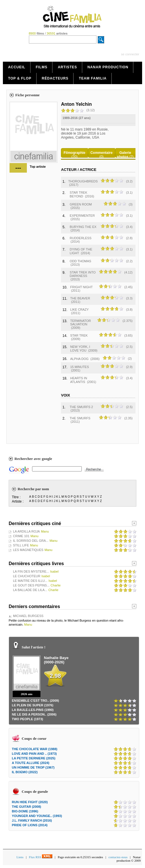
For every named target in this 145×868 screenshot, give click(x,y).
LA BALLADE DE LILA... (30, 590)
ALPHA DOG (79, 359)
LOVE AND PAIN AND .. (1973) (34, 754)
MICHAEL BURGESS (28, 616)
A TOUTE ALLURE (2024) (31, 763)
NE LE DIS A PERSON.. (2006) (34, 714)
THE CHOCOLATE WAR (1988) (35, 749)
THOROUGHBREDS (83, 181)
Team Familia (93, 78)
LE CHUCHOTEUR (27, 576)
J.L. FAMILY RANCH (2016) (32, 820)
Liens (20, 857)
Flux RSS (41, 857)
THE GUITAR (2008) (26, 807)
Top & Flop (20, 78)
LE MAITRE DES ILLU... (30, 581)
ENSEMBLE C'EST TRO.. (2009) (35, 701)
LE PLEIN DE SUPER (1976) (33, 705)
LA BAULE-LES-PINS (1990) (33, 710)
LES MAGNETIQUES (28, 550)
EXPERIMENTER (82, 216)
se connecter (130, 54)
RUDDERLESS (80, 238)
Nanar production (108, 67)
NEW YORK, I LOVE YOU (80, 349)
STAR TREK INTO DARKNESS (83, 274)
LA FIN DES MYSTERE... (31, 571)
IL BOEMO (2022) (25, 772)
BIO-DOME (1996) (25, 811)
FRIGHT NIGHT (81, 287)
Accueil (17, 67)
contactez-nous (118, 857)
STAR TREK (79, 335)
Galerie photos (124, 155)
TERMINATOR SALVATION (81, 322)
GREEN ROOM (81, 204)
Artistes (67, 67)
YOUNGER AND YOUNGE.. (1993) (37, 816)
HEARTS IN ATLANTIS (79, 380)
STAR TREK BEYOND (78, 194)
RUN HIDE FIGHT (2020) (30, 802)
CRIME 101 (21, 536)
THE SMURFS (80, 418)
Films (42, 67)
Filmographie (74, 153)
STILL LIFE (21, 545)
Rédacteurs (55, 78)
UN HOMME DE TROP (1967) (33, 767)
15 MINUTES (80, 367)
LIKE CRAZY (79, 310)
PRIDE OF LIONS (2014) (30, 825)
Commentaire (102, 153)
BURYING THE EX (83, 227)
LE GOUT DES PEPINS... (31, 585)
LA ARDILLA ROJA (26, 531)
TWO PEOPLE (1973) (27, 719)
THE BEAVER (80, 298)
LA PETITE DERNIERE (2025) (34, 758)
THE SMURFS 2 (81, 407)
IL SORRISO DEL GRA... (31, 541)
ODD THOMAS (80, 261)
